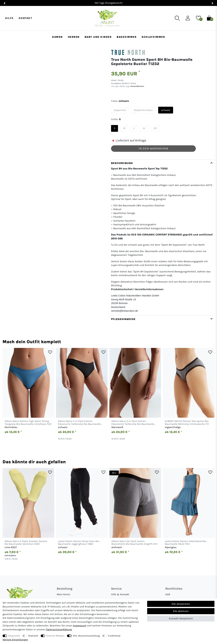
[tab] (163, 237)
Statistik (33, 636)
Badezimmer (127, 37)
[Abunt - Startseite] (107, 18)
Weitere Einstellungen (15, 640)
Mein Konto (63, 594)
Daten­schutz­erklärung (59, 629)
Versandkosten (137, 86)
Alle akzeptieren (181, 604)
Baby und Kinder (98, 37)
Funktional (114, 636)
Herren (74, 37)
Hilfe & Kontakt (120, 594)
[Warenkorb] (209, 18)
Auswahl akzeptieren (181, 618)
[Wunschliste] (198, 18)
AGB (168, 594)
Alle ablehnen (181, 611)
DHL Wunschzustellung (86, 636)
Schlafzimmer (153, 37)
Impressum (80, 626)
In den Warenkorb (153, 148)
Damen (57, 37)
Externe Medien (55, 636)
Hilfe (9, 18)
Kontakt (25, 18)
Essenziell (14, 636)
